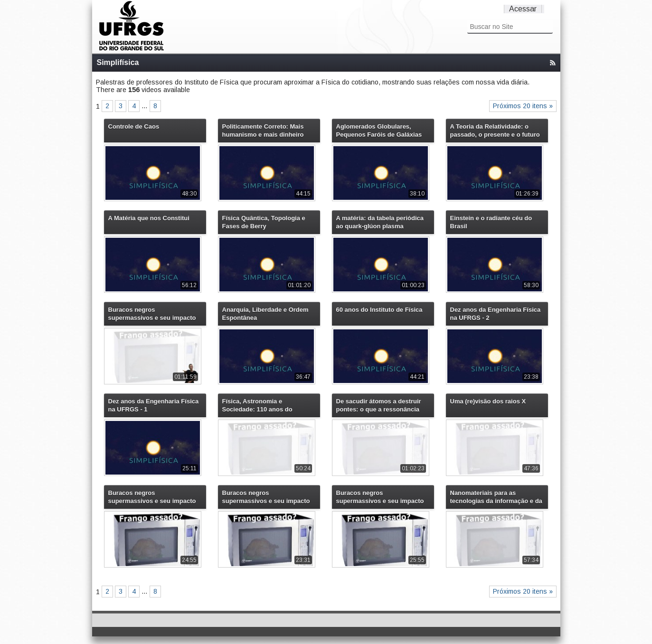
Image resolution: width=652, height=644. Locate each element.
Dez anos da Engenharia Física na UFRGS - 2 (496, 314)
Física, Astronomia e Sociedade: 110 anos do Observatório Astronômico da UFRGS (266, 405)
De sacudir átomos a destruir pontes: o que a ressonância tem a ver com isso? (379, 405)
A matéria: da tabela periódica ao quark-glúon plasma (380, 222)
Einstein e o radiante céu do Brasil (491, 222)
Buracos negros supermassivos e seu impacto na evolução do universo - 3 (152, 497)
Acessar (523, 9)
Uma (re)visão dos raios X (488, 401)
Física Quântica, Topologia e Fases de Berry (264, 222)
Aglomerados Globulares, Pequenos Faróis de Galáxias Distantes (379, 131)
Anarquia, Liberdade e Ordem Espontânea (265, 314)
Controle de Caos (134, 126)
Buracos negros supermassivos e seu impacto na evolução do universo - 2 (380, 497)
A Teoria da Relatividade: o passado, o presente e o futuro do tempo (495, 131)
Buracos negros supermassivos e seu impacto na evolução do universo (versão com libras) (152, 314)
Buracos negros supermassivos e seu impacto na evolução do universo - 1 (266, 497)
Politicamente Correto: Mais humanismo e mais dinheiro (263, 131)
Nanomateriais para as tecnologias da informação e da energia (496, 497)
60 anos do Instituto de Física (379, 310)
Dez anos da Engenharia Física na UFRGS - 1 (154, 405)
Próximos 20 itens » (523, 106)
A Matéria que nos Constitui (149, 218)
